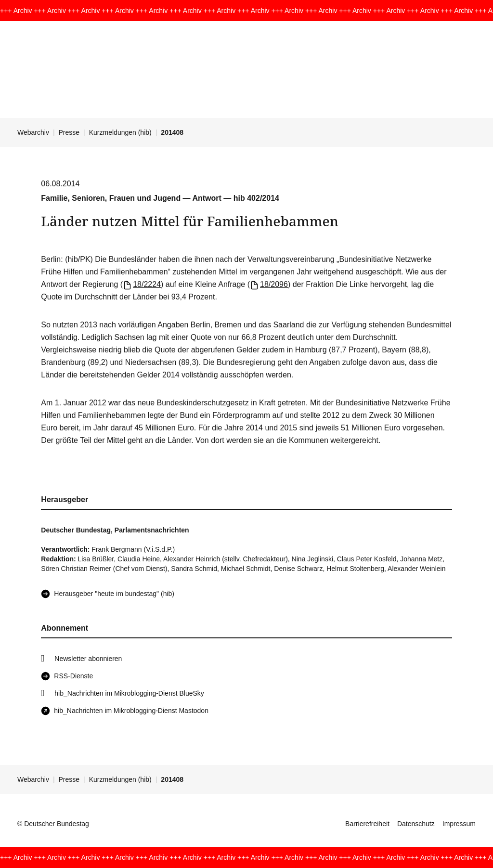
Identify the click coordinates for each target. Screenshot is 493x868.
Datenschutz (416, 824)
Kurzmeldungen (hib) (120, 132)
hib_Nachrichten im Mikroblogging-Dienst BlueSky (129, 693)
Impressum (459, 824)
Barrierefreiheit (367, 824)
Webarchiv (33, 132)
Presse (69, 132)
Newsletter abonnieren (88, 659)
